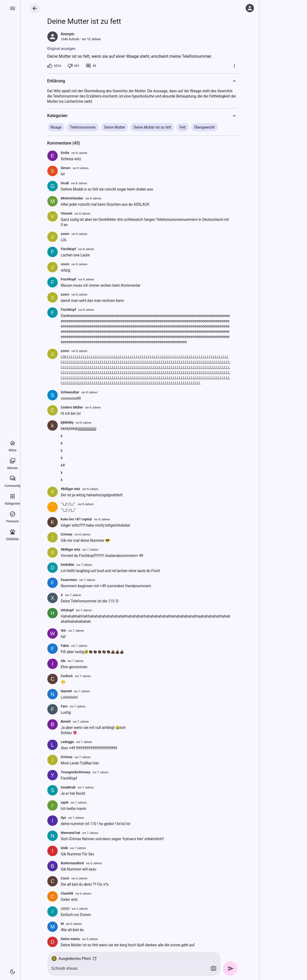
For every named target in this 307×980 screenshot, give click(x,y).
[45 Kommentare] (91, 66)
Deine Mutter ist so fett (152, 127)
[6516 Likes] (54, 66)
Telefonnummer (83, 127)
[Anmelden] (250, 8)
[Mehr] (234, 66)
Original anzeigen (62, 49)
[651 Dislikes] (73, 66)
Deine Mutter (115, 127)
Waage (56, 127)
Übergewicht (204, 127)
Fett (183, 127)
